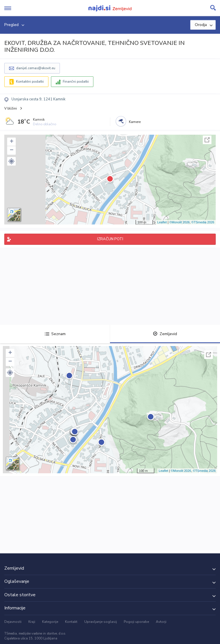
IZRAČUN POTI (110, 239)
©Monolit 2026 (179, 222)
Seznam (55, 334)
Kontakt (71, 622)
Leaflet (162, 222)
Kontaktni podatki (30, 82)
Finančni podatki (76, 82)
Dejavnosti (13, 622)
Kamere (135, 122)
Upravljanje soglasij (101, 622)
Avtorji (161, 622)
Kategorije (50, 622)
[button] (11, 161)
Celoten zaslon (207, 140)
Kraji (32, 622)
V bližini (11, 108)
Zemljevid (165, 334)
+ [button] (12, 142)
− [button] (12, 150)
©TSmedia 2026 (203, 222)
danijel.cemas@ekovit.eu (36, 68)
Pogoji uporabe (136, 622)
